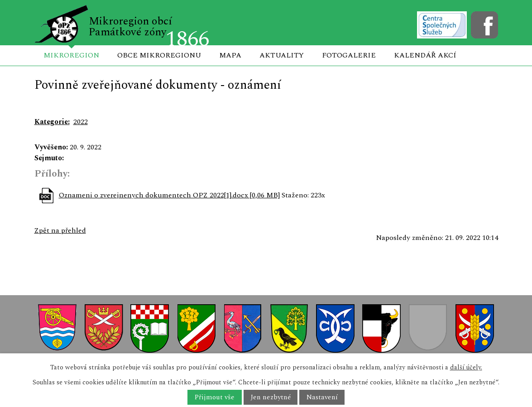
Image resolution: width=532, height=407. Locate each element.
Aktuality (282, 55)
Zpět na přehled (60, 230)
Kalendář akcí (425, 55)
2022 (81, 122)
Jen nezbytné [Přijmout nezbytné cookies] (271, 397)
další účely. (466, 367)
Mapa (230, 55)
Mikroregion (71, 55)
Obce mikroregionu (159, 55)
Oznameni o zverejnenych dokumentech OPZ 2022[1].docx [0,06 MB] (169, 195)
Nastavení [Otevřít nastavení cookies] (322, 397)
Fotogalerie (349, 55)
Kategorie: (52, 122)
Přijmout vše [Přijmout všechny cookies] (214, 397)
